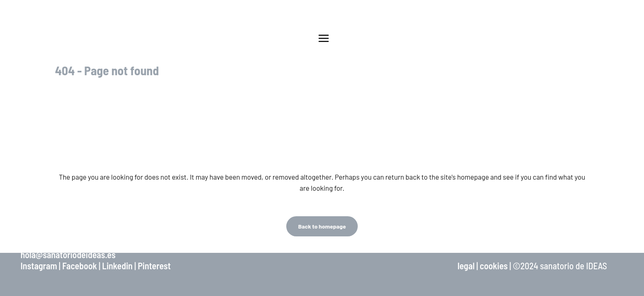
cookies (494, 266)
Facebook (79, 266)
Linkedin (117, 266)
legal (466, 266)
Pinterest (154, 266)
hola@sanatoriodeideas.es (68, 254)
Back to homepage (322, 226)
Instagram (39, 266)
